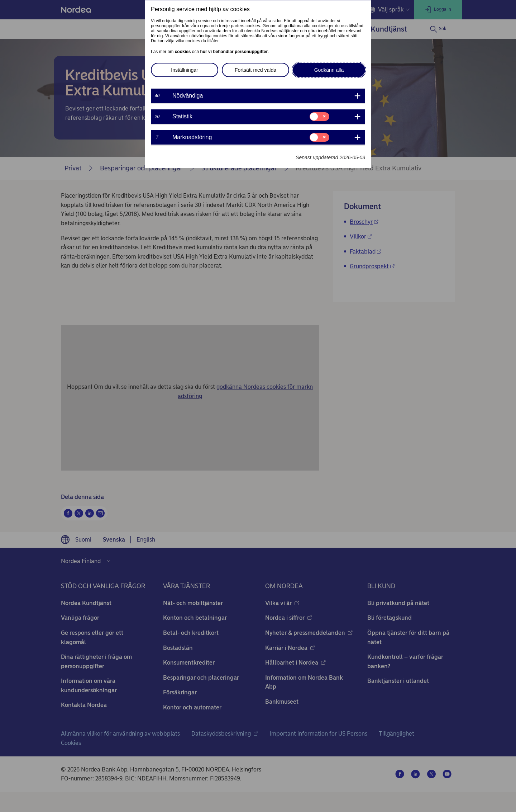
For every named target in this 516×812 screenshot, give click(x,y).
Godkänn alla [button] (329, 70)
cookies (183, 52)
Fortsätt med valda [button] (255, 70)
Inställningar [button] (185, 70)
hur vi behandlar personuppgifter (234, 52)
